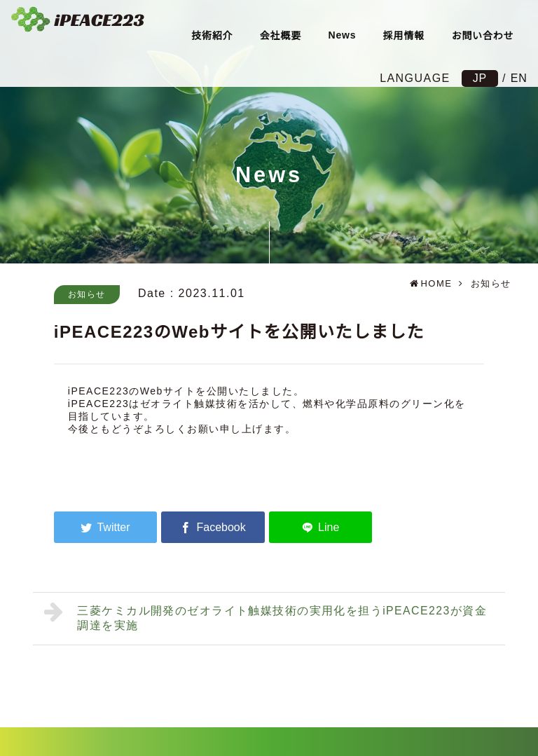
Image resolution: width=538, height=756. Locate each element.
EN (518, 78)
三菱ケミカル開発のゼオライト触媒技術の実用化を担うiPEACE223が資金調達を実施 (267, 616)
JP (478, 78)
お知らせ (87, 294)
